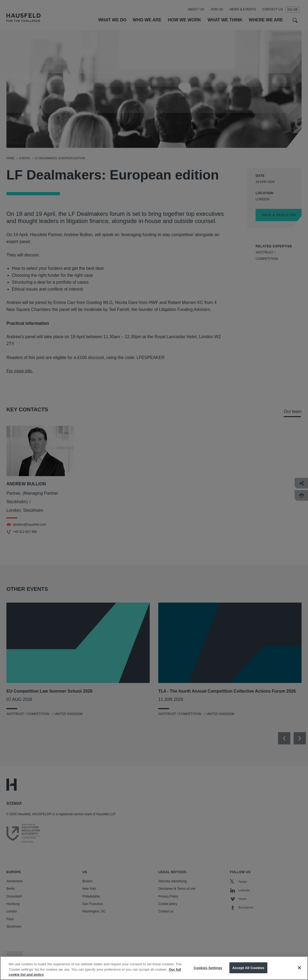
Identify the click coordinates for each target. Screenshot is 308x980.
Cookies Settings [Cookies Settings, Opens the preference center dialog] (208, 971)
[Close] (299, 971)
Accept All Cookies (248, 971)
